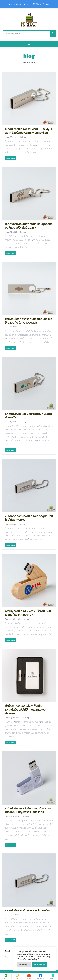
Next (7, 957)
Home (26, 62)
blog (24, 137)
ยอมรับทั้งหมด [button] (39, 964)
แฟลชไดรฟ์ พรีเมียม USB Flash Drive (29, 4)
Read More (11, 158)
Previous (9, 951)
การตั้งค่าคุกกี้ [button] (24, 964)
